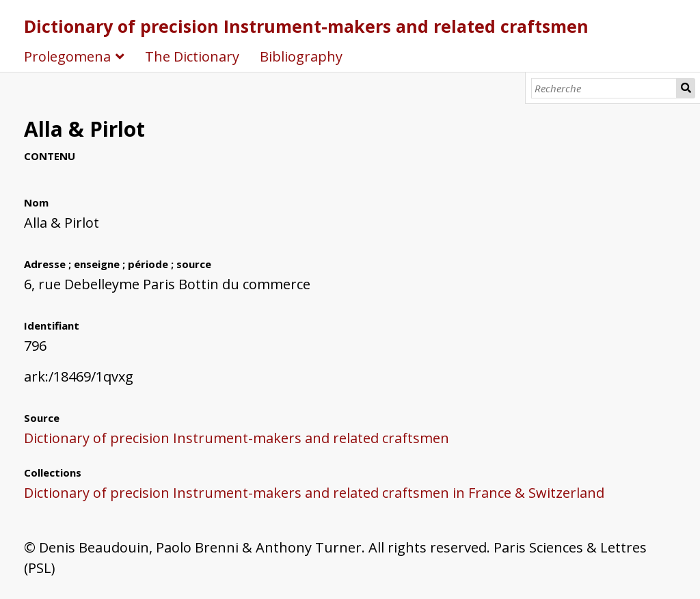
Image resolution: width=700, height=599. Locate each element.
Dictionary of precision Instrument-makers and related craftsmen (306, 26)
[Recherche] (604, 88)
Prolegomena (67, 56)
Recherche (686, 88)
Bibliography (301, 56)
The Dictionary (192, 56)
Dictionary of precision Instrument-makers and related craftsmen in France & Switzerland (314, 493)
